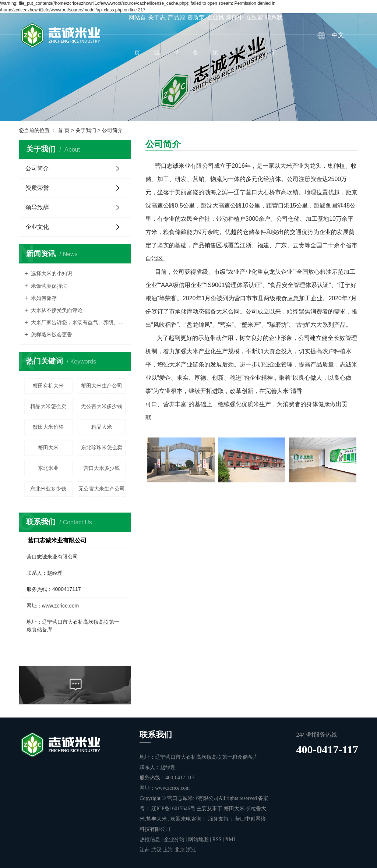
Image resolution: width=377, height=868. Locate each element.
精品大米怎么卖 (48, 406)
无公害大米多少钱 (102, 406)
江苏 (145, 850)
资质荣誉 (196, 35)
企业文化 (37, 227)
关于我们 (86, 130)
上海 (169, 850)
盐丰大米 (156, 819)
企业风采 (215, 35)
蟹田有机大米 (48, 386)
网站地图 (199, 839)
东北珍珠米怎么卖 (102, 447)
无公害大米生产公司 (102, 489)
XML (231, 839)
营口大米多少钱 (102, 468)
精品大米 (102, 427)
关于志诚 (157, 35)
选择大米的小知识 (51, 273)
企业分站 (174, 839)
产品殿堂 (176, 35)
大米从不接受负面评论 (56, 310)
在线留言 (254, 35)
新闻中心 (235, 35)
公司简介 (37, 168)
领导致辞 (37, 207)
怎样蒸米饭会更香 (51, 334)
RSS (217, 839)
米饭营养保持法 (49, 286)
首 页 (64, 130)
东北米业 (48, 468)
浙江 (191, 850)
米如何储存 (43, 298)
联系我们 (274, 35)
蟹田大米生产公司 (102, 386)
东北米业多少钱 (48, 489)
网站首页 (137, 35)
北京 (180, 850)
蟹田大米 (48, 447)
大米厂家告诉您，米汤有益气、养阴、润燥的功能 (78, 322)
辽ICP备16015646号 (173, 809)
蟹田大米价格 (48, 427)
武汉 (157, 850)
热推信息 (150, 839)
